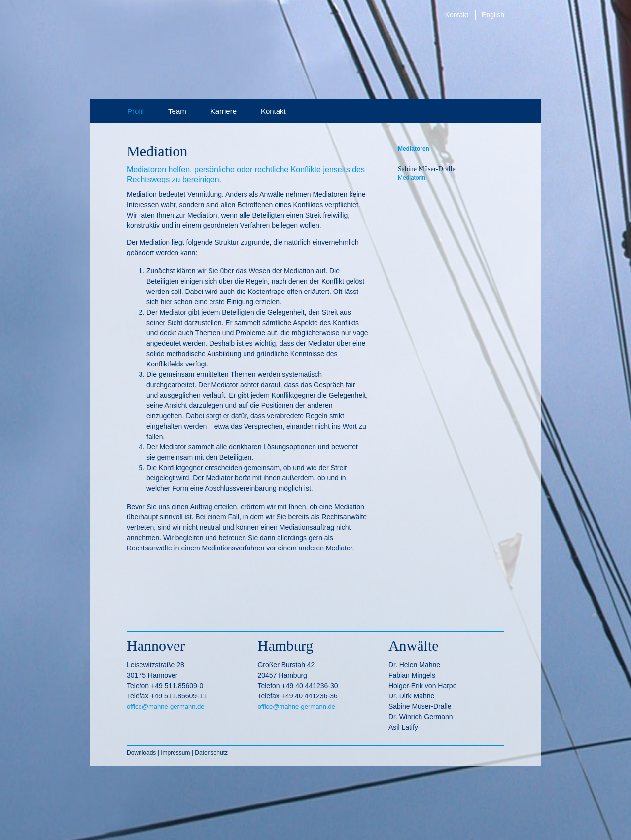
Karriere (224, 111)
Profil (136, 111)
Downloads (142, 753)
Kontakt (457, 15)
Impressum (175, 753)
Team (177, 111)
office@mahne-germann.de (166, 707)
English (493, 15)
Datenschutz (211, 753)
